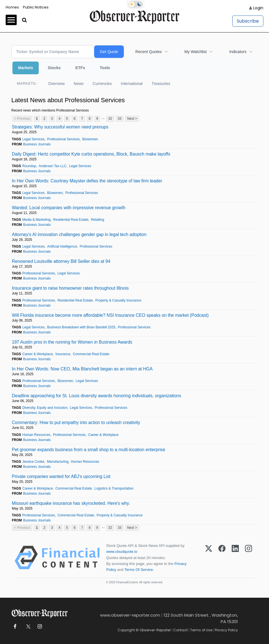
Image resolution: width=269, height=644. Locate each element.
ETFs (80, 68)
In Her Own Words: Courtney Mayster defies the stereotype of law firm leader (87, 181)
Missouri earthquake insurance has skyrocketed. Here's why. (71, 503)
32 (110, 119)
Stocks (54, 68)
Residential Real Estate (71, 220)
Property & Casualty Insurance (118, 300)
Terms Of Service (139, 570)
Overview (56, 84)
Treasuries (161, 84)
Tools (105, 68)
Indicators (238, 52)
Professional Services (63, 139)
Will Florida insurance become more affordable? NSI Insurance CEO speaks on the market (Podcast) (110, 315)
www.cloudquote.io (122, 552)
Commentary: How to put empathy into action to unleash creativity (76, 423)
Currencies (102, 84)
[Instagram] (249, 558)
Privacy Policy (226, 630)
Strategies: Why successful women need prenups (60, 127)
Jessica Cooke (33, 462)
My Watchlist (195, 52)
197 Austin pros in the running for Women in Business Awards (72, 342)
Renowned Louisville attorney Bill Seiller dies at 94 (61, 261)
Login (258, 8)
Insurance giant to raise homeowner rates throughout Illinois (70, 288)
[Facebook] (222, 558)
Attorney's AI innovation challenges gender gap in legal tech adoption (79, 234)
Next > (132, 119)
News (79, 84)
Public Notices (36, 7)
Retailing (98, 220)
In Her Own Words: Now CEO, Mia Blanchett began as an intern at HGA (82, 369)
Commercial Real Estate (91, 354)
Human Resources (36, 435)
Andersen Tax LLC (53, 166)
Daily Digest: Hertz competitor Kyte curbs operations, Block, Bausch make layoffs (91, 154)
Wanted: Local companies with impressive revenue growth (69, 208)
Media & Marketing (36, 220)
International (132, 84)
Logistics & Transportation (114, 488)
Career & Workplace (38, 354)
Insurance (63, 354)
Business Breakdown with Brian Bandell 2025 (81, 327)
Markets (26, 68)
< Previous (22, 119)
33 (120, 119)
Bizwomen (90, 139)
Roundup (29, 166)
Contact (180, 630)
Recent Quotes (148, 52)
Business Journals (37, 144)
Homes (12, 7)
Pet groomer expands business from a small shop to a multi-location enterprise (89, 450)
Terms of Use (201, 630)
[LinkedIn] (235, 558)
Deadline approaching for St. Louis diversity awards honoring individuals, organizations (96, 396)
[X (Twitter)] (209, 558)
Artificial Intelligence (62, 246)
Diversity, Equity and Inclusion (45, 408)
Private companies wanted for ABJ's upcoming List (61, 476)
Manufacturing (58, 462)
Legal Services (33, 139)
